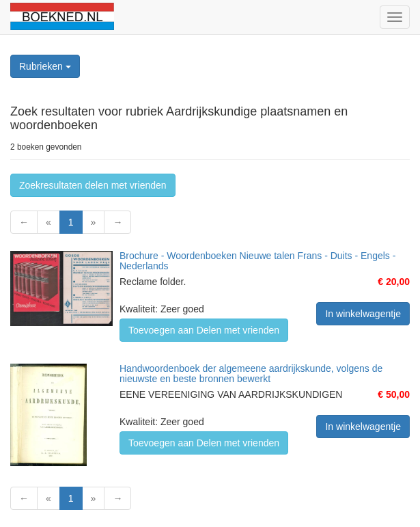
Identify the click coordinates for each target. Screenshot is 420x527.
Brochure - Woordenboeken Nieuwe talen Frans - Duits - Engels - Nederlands (257, 261)
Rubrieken (45, 66)
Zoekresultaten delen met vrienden (93, 185)
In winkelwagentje (363, 314)
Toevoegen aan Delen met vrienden (204, 330)
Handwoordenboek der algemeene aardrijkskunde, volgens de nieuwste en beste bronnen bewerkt (251, 374)
